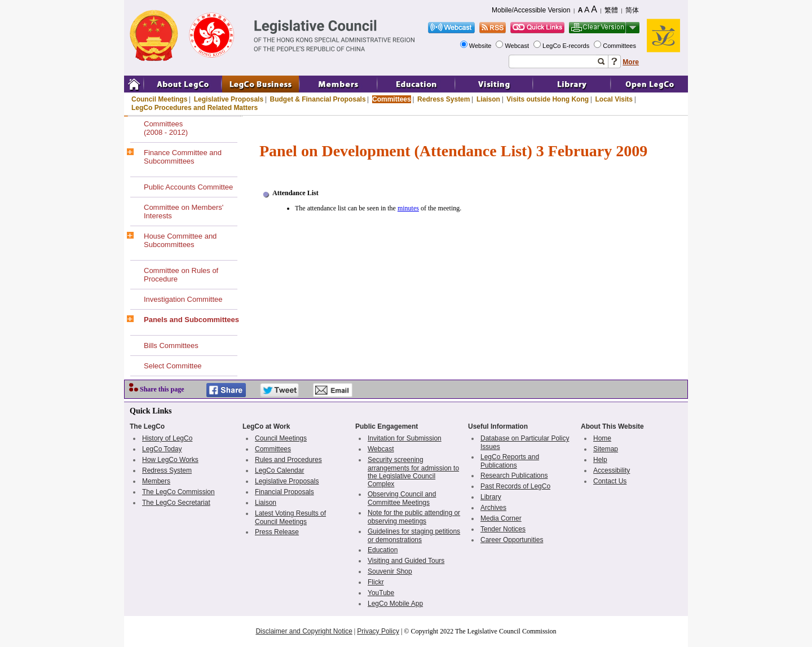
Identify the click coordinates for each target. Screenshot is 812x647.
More (631, 62)
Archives (493, 508)
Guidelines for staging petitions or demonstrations (414, 536)
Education (383, 550)
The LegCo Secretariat (176, 503)
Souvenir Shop (390, 571)
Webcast (518, 46)
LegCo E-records (567, 46)
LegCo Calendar (279, 470)
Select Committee (173, 366)
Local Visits (614, 99)
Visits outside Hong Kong (548, 99)
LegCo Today (162, 449)
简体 (632, 10)
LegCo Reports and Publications (510, 461)
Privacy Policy (378, 631)
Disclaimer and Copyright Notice (304, 631)
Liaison (488, 99)
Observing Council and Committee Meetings (402, 498)
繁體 (611, 10)
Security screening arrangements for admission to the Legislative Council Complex (413, 472)
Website (481, 46)
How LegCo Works (170, 460)
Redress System (443, 99)
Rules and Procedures (288, 460)
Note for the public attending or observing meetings (414, 517)
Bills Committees (171, 345)
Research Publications (514, 476)
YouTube (381, 593)
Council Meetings (159, 99)
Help (600, 460)
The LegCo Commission (178, 492)
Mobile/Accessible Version (531, 10)
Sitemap (606, 449)
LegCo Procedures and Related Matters (195, 108)
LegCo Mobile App (395, 604)
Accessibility (612, 470)
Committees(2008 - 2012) (166, 128)
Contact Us (610, 481)
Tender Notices (503, 529)
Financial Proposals (284, 492)
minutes (408, 208)
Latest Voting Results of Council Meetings (290, 518)
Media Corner (501, 518)
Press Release (277, 532)
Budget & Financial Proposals (318, 99)
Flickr (376, 582)
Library (491, 497)
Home (602, 438)
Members (156, 481)
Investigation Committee (183, 299)
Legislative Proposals (229, 99)
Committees (620, 46)
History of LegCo (167, 438)
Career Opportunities (512, 540)
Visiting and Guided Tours (406, 561)
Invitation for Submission (405, 438)
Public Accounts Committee (188, 187)
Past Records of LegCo (515, 486)
